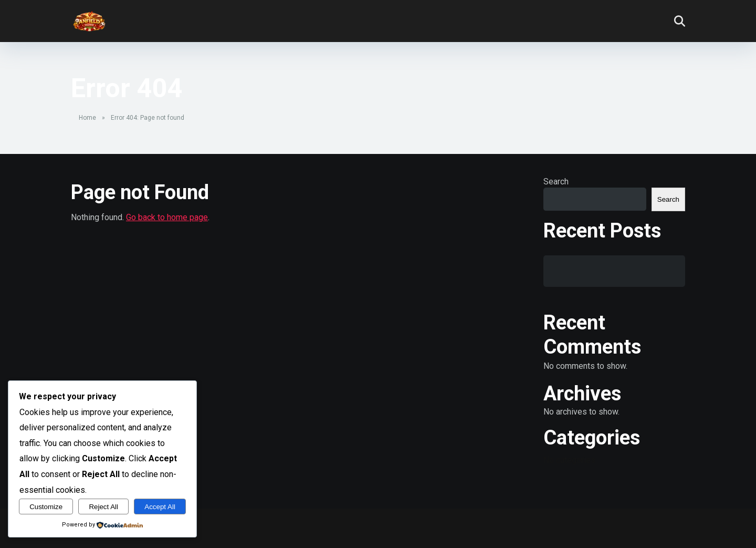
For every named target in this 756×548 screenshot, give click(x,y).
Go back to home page (167, 217)
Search (556, 182)
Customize (46, 507)
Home (87, 118)
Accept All (160, 507)
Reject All (103, 507)
